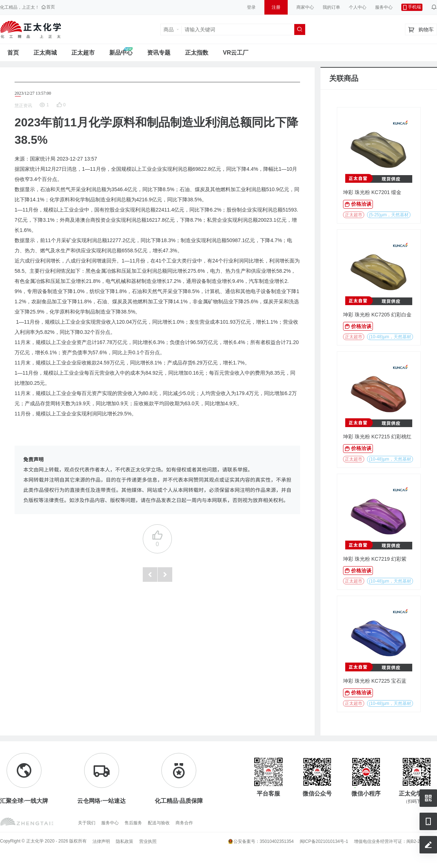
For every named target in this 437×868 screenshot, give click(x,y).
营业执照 (148, 841)
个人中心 (358, 7)
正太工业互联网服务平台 (31, 29)
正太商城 (45, 53)
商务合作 (184, 823)
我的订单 (331, 7)
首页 (13, 53)
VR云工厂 (236, 53)
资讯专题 (159, 53)
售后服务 (133, 823)
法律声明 (101, 841)
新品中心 (121, 53)
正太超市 (83, 53)
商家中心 (305, 7)
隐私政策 (125, 841)
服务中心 (384, 7)
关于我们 (87, 823)
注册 (276, 7)
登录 (251, 7)
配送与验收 (159, 823)
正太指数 (197, 53)
